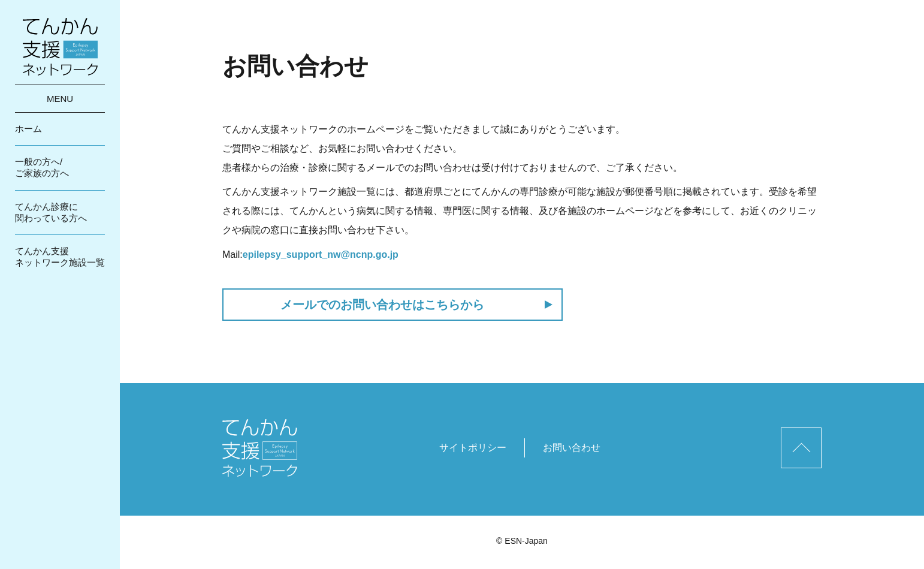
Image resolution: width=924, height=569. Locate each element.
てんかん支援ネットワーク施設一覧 (60, 257)
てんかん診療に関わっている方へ (51, 212)
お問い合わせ (572, 448)
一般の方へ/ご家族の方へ (42, 167)
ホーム (28, 129)
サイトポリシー (473, 448)
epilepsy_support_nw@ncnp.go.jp (321, 255)
